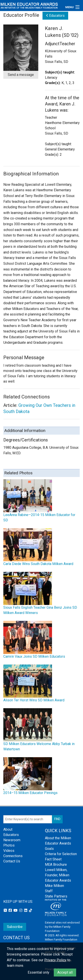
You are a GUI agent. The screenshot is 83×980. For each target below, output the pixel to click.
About (8, 829)
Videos (9, 851)
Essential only (39, 972)
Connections (13, 856)
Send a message (21, 75)
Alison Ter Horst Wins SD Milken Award (34, 700)
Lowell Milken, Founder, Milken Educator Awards (58, 875)
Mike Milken (54, 886)
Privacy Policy (55, 960)
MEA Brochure (56, 865)
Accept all (65, 972)
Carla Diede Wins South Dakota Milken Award (38, 564)
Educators (55, 16)
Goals (49, 849)
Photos (9, 845)
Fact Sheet (53, 859)
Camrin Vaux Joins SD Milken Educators (34, 656)
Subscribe (15, 927)
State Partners (56, 896)
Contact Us (12, 861)
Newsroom (12, 840)
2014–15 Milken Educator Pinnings (30, 793)
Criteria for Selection (61, 854)
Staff (49, 891)
